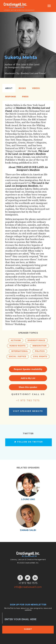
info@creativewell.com (28, 587)
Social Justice (18, 357)
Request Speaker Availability (28, 369)
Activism (16, 340)
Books (22, 88)
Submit (28, 629)
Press (25, 97)
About (9, 88)
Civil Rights (40, 357)
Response (11, 97)
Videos (36, 88)
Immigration (39, 346)
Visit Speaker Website (28, 411)
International (20, 351)
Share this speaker (28, 387)
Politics (40, 351)
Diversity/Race (36, 340)
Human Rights (17, 346)
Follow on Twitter (29, 442)
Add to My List (28, 378)
